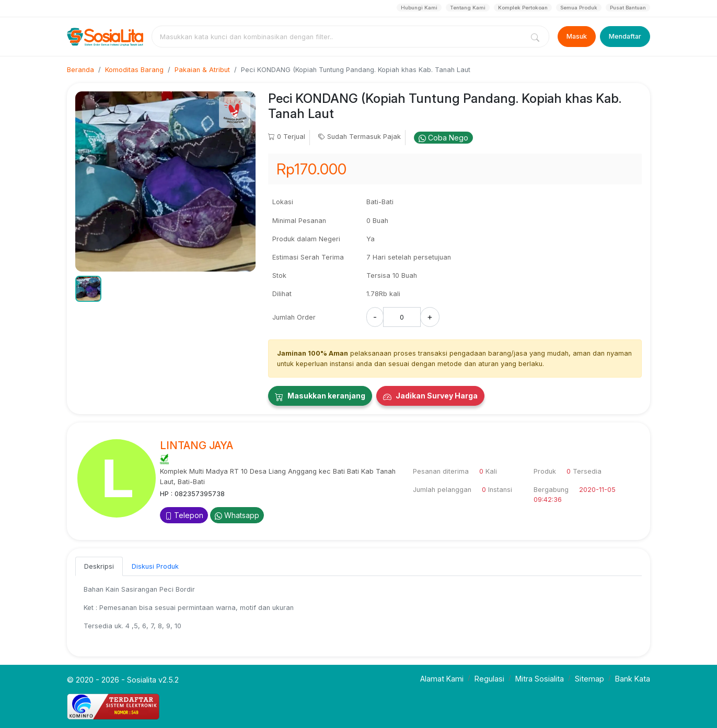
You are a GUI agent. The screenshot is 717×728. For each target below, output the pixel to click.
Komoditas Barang (134, 70)
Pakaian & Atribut (202, 70)
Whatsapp (237, 515)
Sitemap (589, 679)
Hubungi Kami (419, 8)
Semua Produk (579, 8)
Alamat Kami (442, 679)
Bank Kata (633, 679)
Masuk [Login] (577, 36)
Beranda (80, 70)
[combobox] (340, 37)
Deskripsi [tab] (99, 566)
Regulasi (489, 679)
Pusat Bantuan (628, 8)
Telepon (184, 515)
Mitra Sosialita (540, 679)
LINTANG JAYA (196, 445)
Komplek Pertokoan (523, 8)
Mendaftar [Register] (625, 36)
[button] (88, 289)
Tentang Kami (468, 8)
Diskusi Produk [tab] (155, 566)
